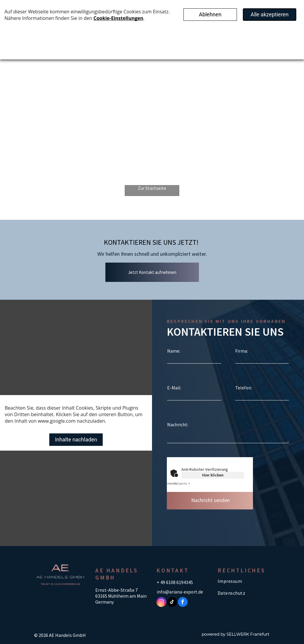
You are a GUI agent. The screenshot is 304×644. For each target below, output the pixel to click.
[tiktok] (172, 603)
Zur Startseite (152, 188)
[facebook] (183, 603)
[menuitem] (244, 581)
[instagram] (161, 603)
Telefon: (244, 388)
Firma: (242, 351)
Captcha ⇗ (178, 483)
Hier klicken (213, 475)
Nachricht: (178, 424)
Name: (174, 351)
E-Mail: (174, 388)
